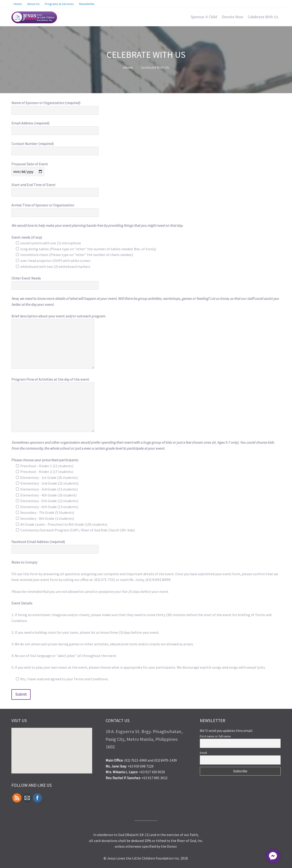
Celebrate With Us (263, 17)
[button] (72, 740)
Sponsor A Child (204, 17)
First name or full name (215, 736)
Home (128, 67)
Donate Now (232, 17)
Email (203, 753)
